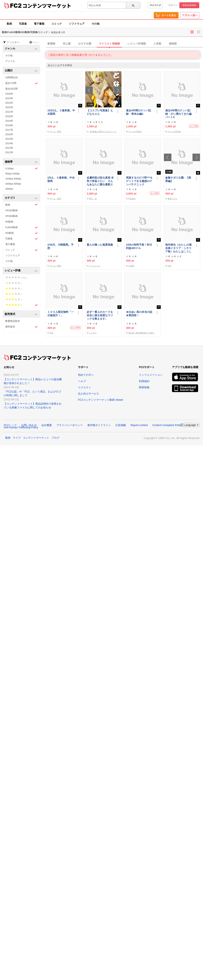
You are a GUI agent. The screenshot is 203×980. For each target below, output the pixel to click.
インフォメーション (151, 375)
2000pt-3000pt (13, 184)
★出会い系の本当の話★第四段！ (139, 314)
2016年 (9, 134)
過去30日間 (11, 89)
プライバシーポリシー (70, 425)
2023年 (9, 103)
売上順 (67, 44)
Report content (139, 425)
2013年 (9, 148)
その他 (95, 24)
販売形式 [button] (21, 314)
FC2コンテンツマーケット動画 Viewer (101, 400)
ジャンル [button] (21, 49)
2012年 (9, 152)
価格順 (173, 44)
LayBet (131, 266)
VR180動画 (11, 210)
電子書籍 (39, 24)
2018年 (9, 125)
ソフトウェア (77, 24)
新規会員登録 (189, 5)
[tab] (124, 44)
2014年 (9, 143)
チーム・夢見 (55, 132)
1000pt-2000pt (13, 179)
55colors (132, 199)
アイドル (10, 61)
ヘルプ (82, 381)
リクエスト (85, 387)
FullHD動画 (22, 227)
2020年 (9, 116)
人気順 (157, 44)
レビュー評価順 (137, 44)
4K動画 (9, 222)
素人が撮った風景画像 (100, 245)
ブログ (55, 438)
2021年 (9, 112)
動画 (9, 24)
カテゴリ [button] (21, 198)
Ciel (51, 333)
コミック (57, 24)
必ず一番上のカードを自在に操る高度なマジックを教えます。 (100, 315)
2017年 (9, 130)
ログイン (173, 5)
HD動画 (22, 233)
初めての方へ (86, 375)
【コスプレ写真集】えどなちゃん (100, 112)
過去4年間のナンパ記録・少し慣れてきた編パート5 (178, 114)
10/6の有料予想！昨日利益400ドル (139, 246)
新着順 (51, 44)
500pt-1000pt (12, 174)
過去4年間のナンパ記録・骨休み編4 (139, 112)
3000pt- (9, 189)
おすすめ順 (85, 44)
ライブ (17, 438)
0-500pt (22, 168)
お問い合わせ (29, 425)
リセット (34, 42)
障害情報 (144, 387)
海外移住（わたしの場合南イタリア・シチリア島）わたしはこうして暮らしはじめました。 (178, 248)
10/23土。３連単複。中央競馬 (61, 112)
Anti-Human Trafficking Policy (21, 427)
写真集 (23, 24)
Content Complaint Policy (167, 425)
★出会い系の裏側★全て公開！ (142, 333)
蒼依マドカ (172, 199)
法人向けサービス (89, 394)
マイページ (155, 5)
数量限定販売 (13, 321)
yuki (169, 266)
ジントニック (95, 266)
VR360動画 (11, 216)
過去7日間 (22, 83)
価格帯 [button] (21, 162)
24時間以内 (11, 77)
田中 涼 (93, 199)
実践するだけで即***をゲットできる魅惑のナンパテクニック (139, 181)
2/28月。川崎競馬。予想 (60, 246)
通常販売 (22, 327)
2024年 (9, 98)
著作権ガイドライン (99, 425)
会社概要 (47, 425)
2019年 (9, 121)
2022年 (9, 107)
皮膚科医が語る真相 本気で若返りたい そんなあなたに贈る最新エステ (100, 181)
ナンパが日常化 (135, 132)
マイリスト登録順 (109, 44)
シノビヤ (93, 333)
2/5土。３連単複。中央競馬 (61, 179)
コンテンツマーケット (47, 6)
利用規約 (144, 381)
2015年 (9, 139)
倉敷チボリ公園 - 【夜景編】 (178, 179)
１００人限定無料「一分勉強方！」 (61, 314)
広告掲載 (121, 425)
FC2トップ (10, 425)
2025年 (9, 94)
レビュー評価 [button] (21, 271)
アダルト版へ (190, 15)
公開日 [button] (21, 71)
